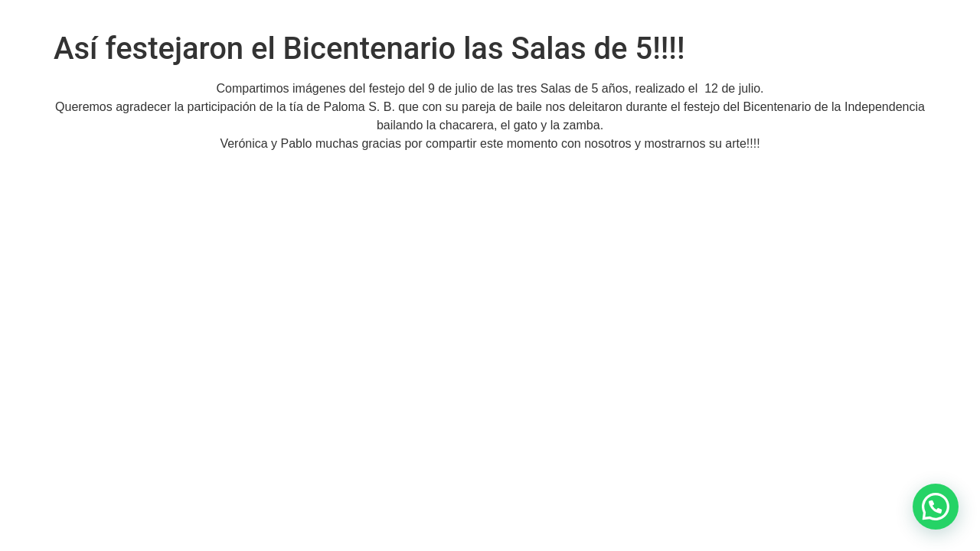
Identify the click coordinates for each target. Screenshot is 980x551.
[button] (936, 507)
